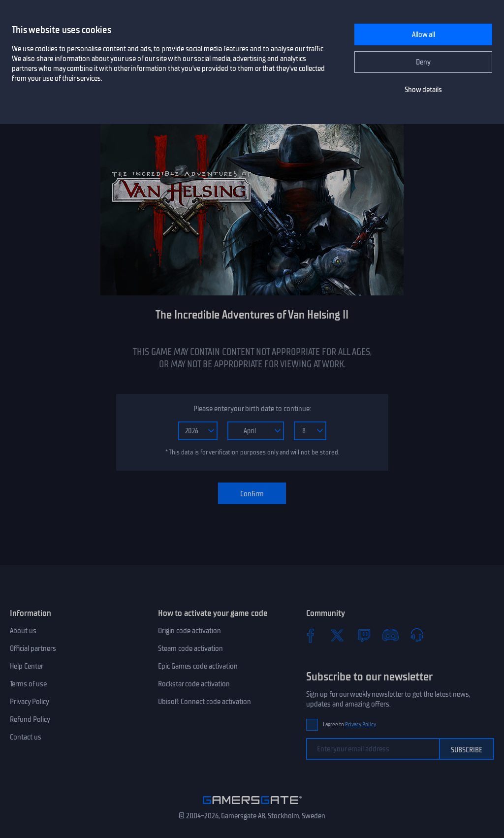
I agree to (349, 725)
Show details (423, 90)
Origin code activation (189, 631)
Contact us (26, 737)
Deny (423, 62)
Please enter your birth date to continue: (252, 409)
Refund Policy (30, 719)
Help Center (27, 666)
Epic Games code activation (198, 666)
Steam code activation (190, 648)
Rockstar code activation (194, 684)
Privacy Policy (30, 702)
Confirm (252, 494)
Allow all (424, 34)
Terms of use (28, 684)
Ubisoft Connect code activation (205, 702)
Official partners (33, 648)
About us (23, 631)
